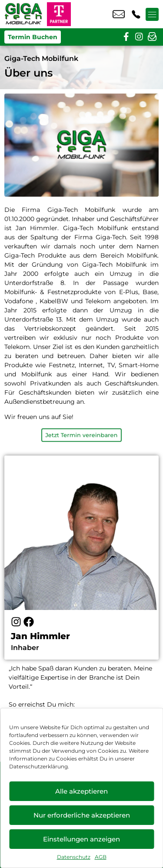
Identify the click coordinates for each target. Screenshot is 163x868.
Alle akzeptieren (81, 791)
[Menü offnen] (152, 14)
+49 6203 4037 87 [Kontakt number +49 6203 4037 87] (136, 14)
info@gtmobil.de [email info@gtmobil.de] (119, 14)
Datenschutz (74, 857)
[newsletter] (152, 37)
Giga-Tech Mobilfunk (41, 59)
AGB (101, 857)
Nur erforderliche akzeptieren (82, 815)
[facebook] (126, 37)
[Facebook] (29, 622)
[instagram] (139, 37)
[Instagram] (16, 622)
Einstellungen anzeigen (81, 839)
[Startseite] (23, 14)
